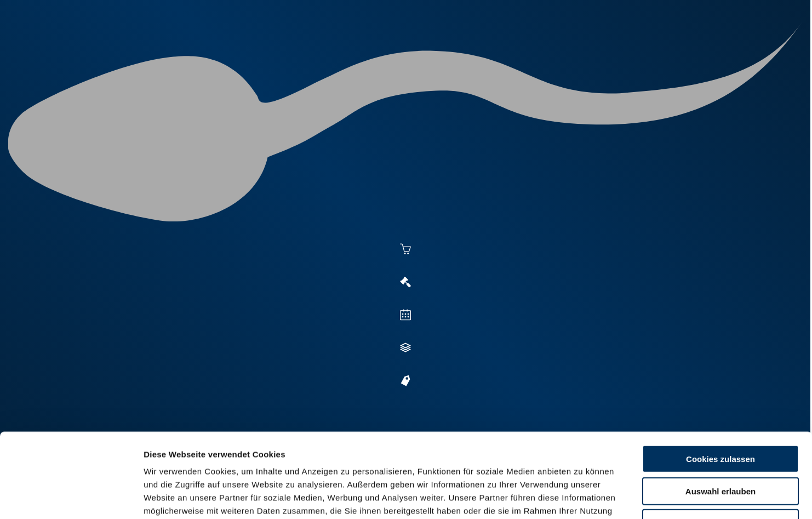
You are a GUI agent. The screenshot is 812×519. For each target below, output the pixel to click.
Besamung (356, 50)
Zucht (486, 50)
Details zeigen (598, 497)
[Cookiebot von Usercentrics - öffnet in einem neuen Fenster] (71, 498)
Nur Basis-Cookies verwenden (720, 439)
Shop (604, 50)
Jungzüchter (546, 50)
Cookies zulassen (720, 375)
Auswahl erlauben (720, 407)
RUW (702, 50)
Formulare (656, 50)
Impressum (266, 453)
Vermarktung (426, 50)
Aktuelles (294, 50)
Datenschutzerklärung (190, 453)
